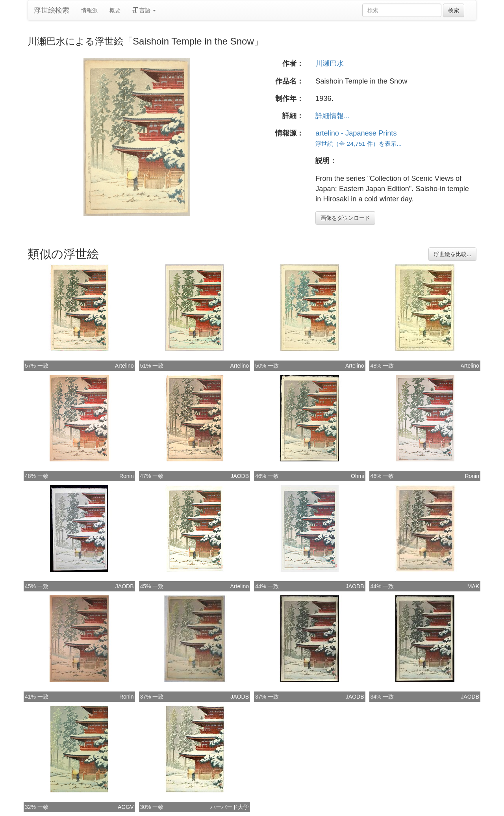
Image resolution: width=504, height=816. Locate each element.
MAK (473, 586)
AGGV (126, 807)
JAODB (240, 476)
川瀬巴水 (330, 63)
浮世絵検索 (52, 10)
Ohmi (357, 476)
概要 (115, 10)
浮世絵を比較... (452, 254)
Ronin (127, 476)
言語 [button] (144, 10)
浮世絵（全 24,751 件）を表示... (359, 144)
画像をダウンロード (345, 218)
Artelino (124, 366)
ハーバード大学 (230, 807)
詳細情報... (333, 116)
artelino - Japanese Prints (356, 133)
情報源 (89, 10)
